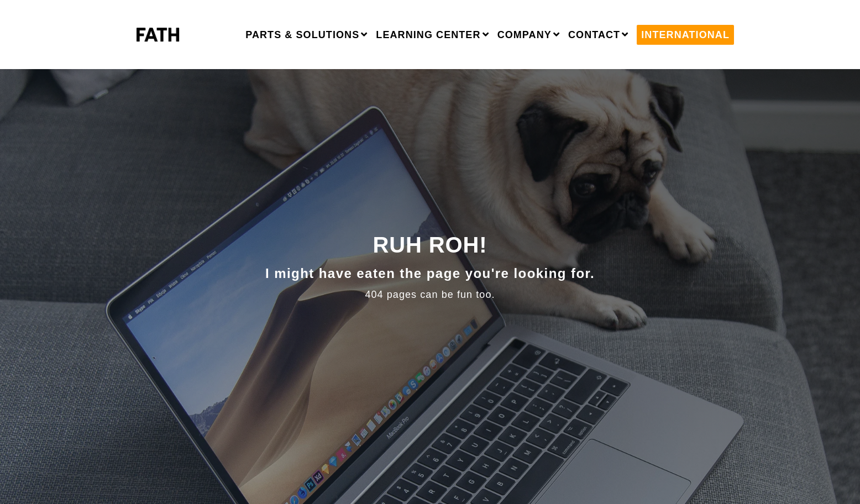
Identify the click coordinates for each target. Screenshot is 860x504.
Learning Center (428, 35)
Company (525, 35)
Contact (594, 35)
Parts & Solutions (302, 35)
